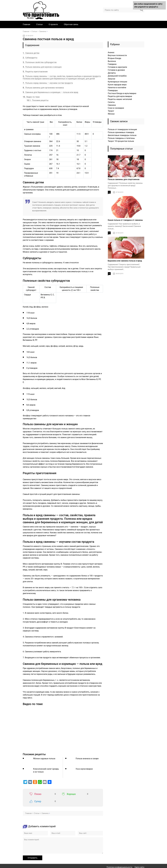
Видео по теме (31, 97)
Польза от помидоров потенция (122, 129)
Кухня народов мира (117, 85)
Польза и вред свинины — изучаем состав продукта (48, 83)
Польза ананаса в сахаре (87, 759)
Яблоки (111, 114)
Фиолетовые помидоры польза (122, 135)
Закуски (112, 79)
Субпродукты (30, 58)
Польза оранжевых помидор (121, 132)
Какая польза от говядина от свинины (125, 220)
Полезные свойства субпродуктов (40, 62)
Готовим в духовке (116, 70)
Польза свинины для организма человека (43, 88)
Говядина (112, 64)
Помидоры (113, 90)
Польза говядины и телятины (121, 138)
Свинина (112, 105)
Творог (111, 111)
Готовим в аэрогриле (117, 67)
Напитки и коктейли (117, 88)
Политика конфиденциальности (119, 860)
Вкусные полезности (117, 55)
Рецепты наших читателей (120, 99)
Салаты (111, 102)
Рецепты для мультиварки (120, 96)
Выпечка (112, 61)
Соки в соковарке (116, 108)
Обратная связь (71, 24)
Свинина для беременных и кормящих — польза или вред (51, 92)
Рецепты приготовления (35, 72)
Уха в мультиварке (84, 769)
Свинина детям (31, 53)
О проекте (53, 24)
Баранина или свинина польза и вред (125, 261)
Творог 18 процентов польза (121, 141)
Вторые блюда (115, 58)
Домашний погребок (117, 76)
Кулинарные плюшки (118, 82)
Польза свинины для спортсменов (124, 179)
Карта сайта (139, 860)
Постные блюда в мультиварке (122, 93)
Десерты (112, 73)
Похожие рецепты (38, 100)
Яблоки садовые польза (44, 759)
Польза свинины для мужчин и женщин (42, 67)
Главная (27, 24)
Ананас (111, 52)
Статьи (39, 24)
